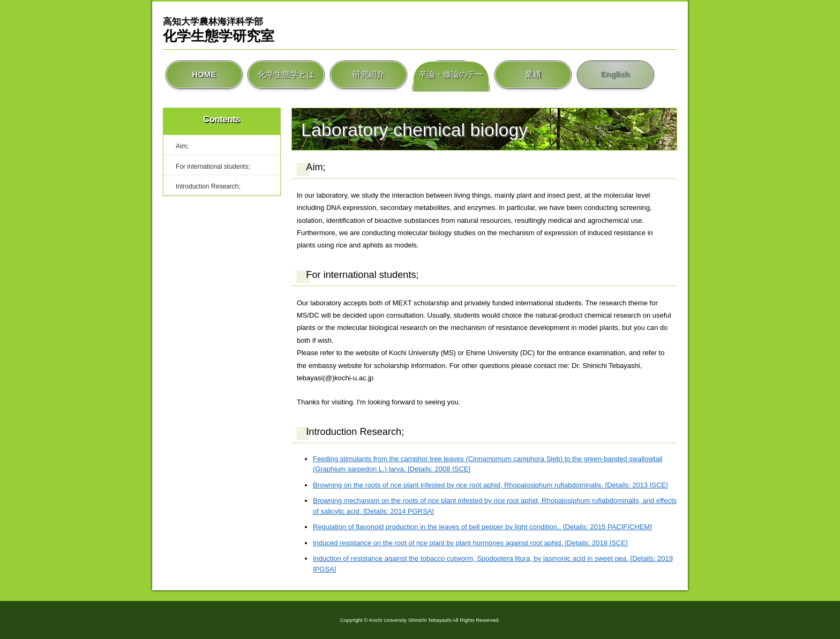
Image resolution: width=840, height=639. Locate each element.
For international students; (213, 167)
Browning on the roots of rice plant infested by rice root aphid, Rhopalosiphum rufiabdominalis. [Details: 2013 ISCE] (490, 485)
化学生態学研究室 (219, 29)
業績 (533, 75)
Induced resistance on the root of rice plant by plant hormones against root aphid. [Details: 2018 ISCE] (470, 543)
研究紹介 (369, 75)
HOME (204, 75)
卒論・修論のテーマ (451, 75)
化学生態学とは (286, 75)
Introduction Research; (208, 186)
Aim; (182, 146)
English (615, 75)
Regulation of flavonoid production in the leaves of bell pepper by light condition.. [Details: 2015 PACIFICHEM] (482, 527)
